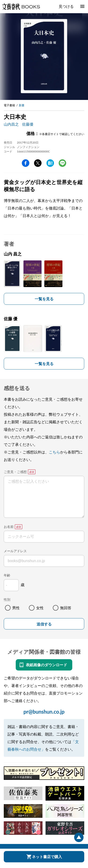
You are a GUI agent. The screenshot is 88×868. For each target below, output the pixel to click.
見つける (66, 6)
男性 (16, 608)
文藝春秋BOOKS (21, 7)
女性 (40, 608)
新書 (22, 105)
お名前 (9, 527)
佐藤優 (28, 124)
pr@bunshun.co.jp (44, 712)
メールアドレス (15, 551)
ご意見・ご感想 (15, 472)
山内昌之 (11, 124)
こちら (54, 452)
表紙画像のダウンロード (46, 665)
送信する (44, 624)
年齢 (7, 575)
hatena (50, 163)
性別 (7, 599)
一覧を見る (44, 299)
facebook (26, 163)
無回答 (66, 608)
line (62, 163)
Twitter (38, 163)
